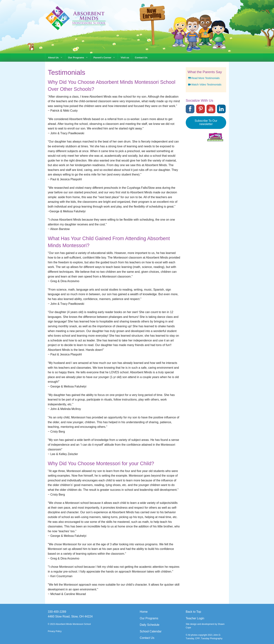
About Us (53, 58)
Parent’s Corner (102, 58)
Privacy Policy (55, 631)
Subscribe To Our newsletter (206, 122)
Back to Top (193, 612)
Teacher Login (195, 618)
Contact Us (141, 58)
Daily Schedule (150, 625)
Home (144, 612)
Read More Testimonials (204, 78)
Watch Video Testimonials (204, 85)
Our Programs (76, 58)
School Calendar (151, 631)
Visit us (125, 58)
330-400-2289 (57, 612)
